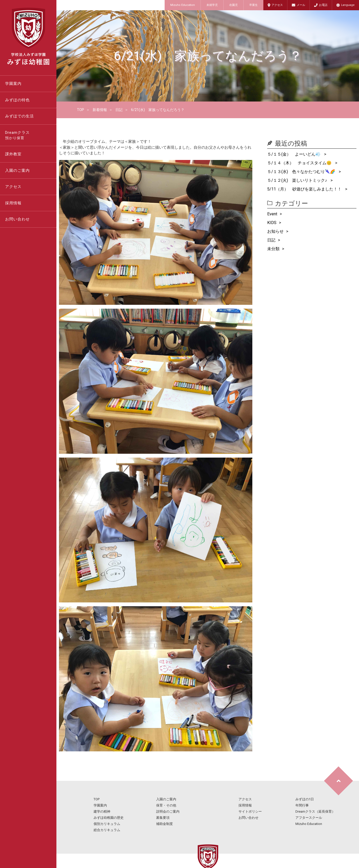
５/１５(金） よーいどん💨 (294, 154)
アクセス (277, 5)
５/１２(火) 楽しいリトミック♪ (298, 180)
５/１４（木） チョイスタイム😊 (300, 163)
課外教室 (13, 154)
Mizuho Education (183, 5)
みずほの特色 (17, 100)
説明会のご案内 (168, 811)
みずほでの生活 (19, 116)
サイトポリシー (250, 811)
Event (272, 214)
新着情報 (100, 110)
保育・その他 (166, 805)
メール (301, 5)
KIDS (272, 223)
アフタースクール (309, 818)
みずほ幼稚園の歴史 (109, 818)
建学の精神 (102, 811)
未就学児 (212, 5)
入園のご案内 (17, 170)
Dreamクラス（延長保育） (315, 811)
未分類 (273, 249)
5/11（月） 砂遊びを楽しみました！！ (305, 189)
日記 (119, 110)
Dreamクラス (31, 136)
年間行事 (302, 805)
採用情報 (13, 203)
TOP (81, 110)
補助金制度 (164, 824)
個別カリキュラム (107, 824)
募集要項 (163, 818)
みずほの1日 (305, 799)
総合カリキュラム (107, 830)
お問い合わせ (17, 219)
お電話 (323, 5)
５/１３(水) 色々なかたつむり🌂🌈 (302, 172)
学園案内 (13, 84)
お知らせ (275, 231)
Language (348, 5)
